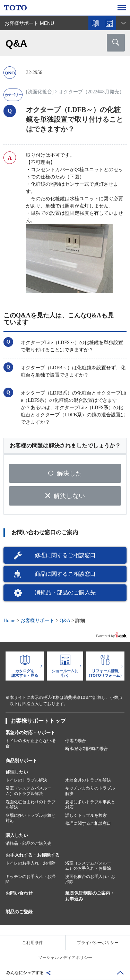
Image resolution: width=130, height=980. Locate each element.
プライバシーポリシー (98, 943)
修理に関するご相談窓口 (65, 555)
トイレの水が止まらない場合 (31, 743)
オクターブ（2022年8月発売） (91, 92)
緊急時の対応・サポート (30, 733)
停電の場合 (76, 741)
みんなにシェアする (25, 973)
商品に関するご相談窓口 (65, 574)
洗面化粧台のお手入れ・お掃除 (90, 879)
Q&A (65, 621)
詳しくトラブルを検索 (86, 815)
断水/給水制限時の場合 (86, 749)
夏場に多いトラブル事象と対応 (90, 805)
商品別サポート (21, 761)
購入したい (17, 835)
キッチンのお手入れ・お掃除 (31, 879)
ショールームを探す (109, 23)
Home (9, 621)
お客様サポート (37, 621)
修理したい (17, 772)
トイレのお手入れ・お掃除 (31, 863)
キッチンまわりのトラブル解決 (90, 791)
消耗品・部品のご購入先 (65, 593)
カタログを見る (95, 23)
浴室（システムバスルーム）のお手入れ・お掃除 (88, 866)
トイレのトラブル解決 (26, 780)
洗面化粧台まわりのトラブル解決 (31, 805)
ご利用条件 (33, 943)
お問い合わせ (19, 893)
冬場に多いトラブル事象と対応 (31, 818)
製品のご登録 (19, 912)
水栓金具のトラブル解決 (88, 780)
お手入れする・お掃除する (33, 855)
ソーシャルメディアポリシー (65, 958)
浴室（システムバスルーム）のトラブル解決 (28, 791)
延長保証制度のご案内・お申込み (90, 896)
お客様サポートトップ (38, 721)
